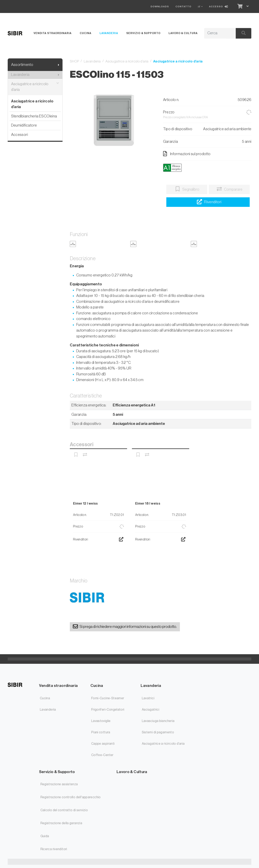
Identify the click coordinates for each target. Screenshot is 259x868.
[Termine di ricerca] (215, 33)
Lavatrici (148, 698)
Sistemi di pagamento (158, 732)
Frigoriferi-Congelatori (108, 710)
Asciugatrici (151, 710)
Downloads (160, 6)
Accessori (20, 135)
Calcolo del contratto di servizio (64, 810)
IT (199, 7)
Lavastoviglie (101, 721)
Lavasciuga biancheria (158, 721)
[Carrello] (239, 6)
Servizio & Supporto (143, 33)
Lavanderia (109, 33)
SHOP (74, 61)
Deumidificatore (24, 125)
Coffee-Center (102, 755)
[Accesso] (219, 6)
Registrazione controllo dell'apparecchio (71, 797)
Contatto (183, 6)
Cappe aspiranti (103, 744)
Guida (45, 836)
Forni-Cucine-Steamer (108, 698)
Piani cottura (101, 732)
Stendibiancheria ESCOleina (34, 116)
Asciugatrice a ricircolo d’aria (35, 87)
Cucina (86, 33)
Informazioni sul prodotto (187, 154)
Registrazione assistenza (59, 784)
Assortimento (22, 65)
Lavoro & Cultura (183, 33)
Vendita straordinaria (53, 33)
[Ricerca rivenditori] (208, 202)
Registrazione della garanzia (61, 823)
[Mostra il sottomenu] (59, 65)
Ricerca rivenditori (54, 849)
